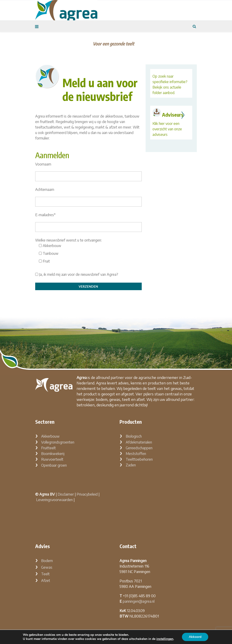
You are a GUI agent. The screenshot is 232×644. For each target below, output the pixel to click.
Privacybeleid (87, 494)
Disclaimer (66, 494)
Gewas (47, 567)
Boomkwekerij (53, 454)
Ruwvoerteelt (52, 459)
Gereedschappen (139, 448)
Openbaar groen (54, 465)
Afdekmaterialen (139, 442)
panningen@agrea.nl (139, 601)
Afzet (46, 581)
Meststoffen (136, 454)
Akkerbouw (50, 436)
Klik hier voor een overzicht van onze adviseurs (167, 129)
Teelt (45, 574)
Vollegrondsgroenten (58, 442)
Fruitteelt (48, 448)
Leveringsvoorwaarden (54, 500)
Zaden (131, 465)
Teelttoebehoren (139, 459)
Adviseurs (173, 115)
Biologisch (134, 436)
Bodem (47, 561)
